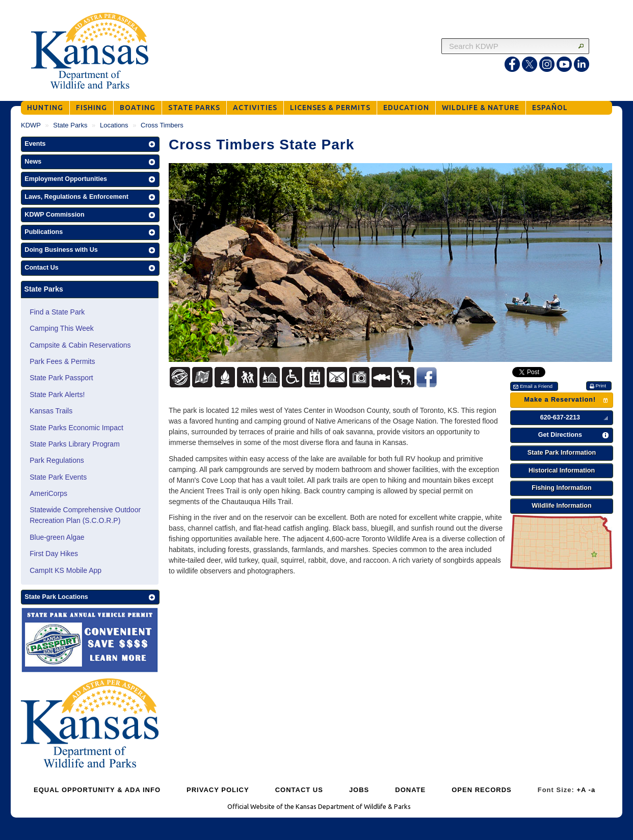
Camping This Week (62, 328)
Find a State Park (57, 312)
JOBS (359, 790)
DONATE (410, 790)
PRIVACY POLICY (218, 790)
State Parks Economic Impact (76, 428)
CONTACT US (299, 790)
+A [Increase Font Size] (581, 790)
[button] (90, 144)
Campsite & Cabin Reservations (80, 345)
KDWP (31, 125)
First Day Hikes (54, 554)
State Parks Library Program (75, 444)
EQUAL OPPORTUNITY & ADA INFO (97, 790)
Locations (114, 125)
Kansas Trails (51, 411)
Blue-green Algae (57, 537)
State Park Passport (61, 378)
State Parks (70, 125)
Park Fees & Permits (62, 361)
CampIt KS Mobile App (65, 570)
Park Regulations (57, 460)
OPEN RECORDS (481, 790)
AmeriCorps (48, 493)
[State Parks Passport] (90, 641)
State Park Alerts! (57, 395)
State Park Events (58, 477)
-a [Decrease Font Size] (592, 790)
